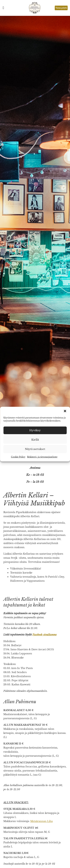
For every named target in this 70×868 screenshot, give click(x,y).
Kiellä (35, 440)
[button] (65, 411)
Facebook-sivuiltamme (45, 635)
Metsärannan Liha (42, 821)
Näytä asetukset (35, 449)
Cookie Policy (18, 457)
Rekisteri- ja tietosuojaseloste (42, 457)
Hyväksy (35, 430)
